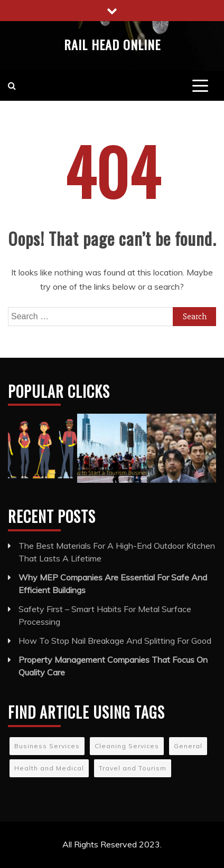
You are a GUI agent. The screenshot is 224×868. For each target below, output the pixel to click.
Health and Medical (49, 768)
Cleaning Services (127, 746)
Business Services (47, 746)
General (188, 746)
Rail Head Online (112, 44)
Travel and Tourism (133, 768)
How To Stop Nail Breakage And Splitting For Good (115, 641)
